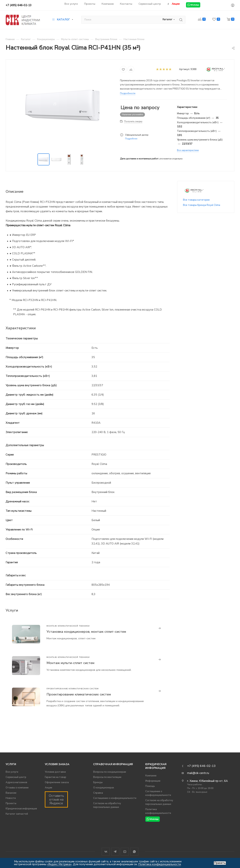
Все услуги (12, 772)
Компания (151, 776)
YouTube (125, 852)
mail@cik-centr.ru (198, 773)
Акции (48, 788)
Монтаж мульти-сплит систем (70, 663)
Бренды (98, 782)
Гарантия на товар (55, 777)
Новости (11, 798)
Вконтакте (106, 852)
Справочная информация (113, 764)
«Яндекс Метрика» (59, 864)
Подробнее (131, 139)
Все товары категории (196, 200)
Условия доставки (55, 772)
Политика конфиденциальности (159, 864)
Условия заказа (57, 764)
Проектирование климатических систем (79, 694)
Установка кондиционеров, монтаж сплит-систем (86, 632)
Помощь (150, 786)
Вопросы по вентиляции (107, 777)
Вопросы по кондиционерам (110, 772)
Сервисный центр (16, 777)
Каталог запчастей (17, 814)
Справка (98, 793)
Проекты (11, 803)
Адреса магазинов (16, 782)
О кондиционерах (104, 788)
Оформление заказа (57, 782)
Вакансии (11, 793)
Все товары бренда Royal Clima (202, 205)
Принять (220, 863)
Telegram (115, 852)
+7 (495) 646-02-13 (19, 5)
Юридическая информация (21, 809)
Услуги (11, 764)
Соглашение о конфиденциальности (115, 798)
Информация (153, 781)
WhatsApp (134, 852)
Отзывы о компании (17, 788)
